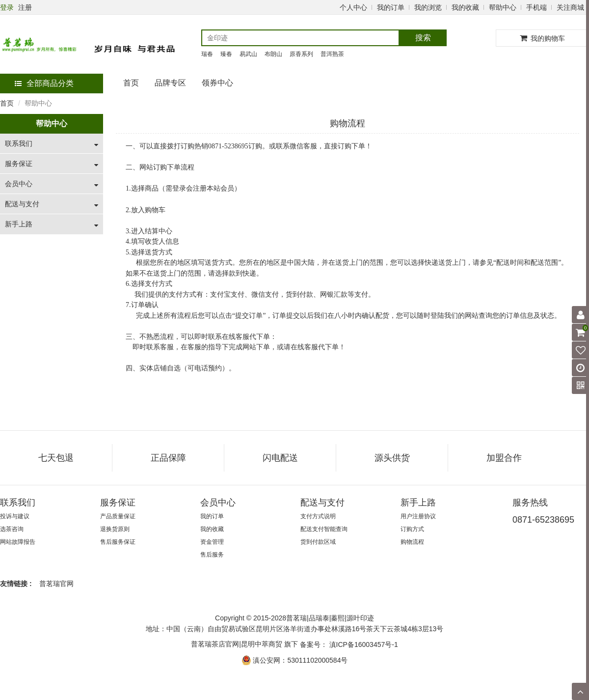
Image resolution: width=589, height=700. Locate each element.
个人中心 (353, 7)
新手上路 (19, 224)
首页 (131, 83)
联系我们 (19, 143)
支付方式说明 (318, 516)
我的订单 (391, 7)
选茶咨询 (12, 529)
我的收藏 (465, 7)
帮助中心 (503, 7)
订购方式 (412, 529)
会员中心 (19, 184)
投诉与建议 (15, 516)
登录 (7, 7)
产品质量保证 (118, 516)
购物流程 (412, 542)
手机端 (536, 7)
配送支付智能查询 (324, 529)
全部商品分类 (44, 83)
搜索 (423, 38)
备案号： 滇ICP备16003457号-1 (349, 644)
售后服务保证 (118, 542)
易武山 (248, 54)
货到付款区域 (318, 542)
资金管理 (212, 542)
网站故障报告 (18, 542)
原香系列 (301, 54)
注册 (25, 7)
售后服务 (212, 555)
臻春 (226, 54)
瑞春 (207, 54)
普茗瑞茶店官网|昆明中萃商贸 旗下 (244, 644)
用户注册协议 (418, 516)
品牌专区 (170, 83)
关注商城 (570, 7)
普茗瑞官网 (56, 584)
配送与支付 (22, 204)
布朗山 (273, 54)
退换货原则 (115, 529)
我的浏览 (428, 7)
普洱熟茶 (332, 54)
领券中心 (217, 83)
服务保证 (19, 164)
